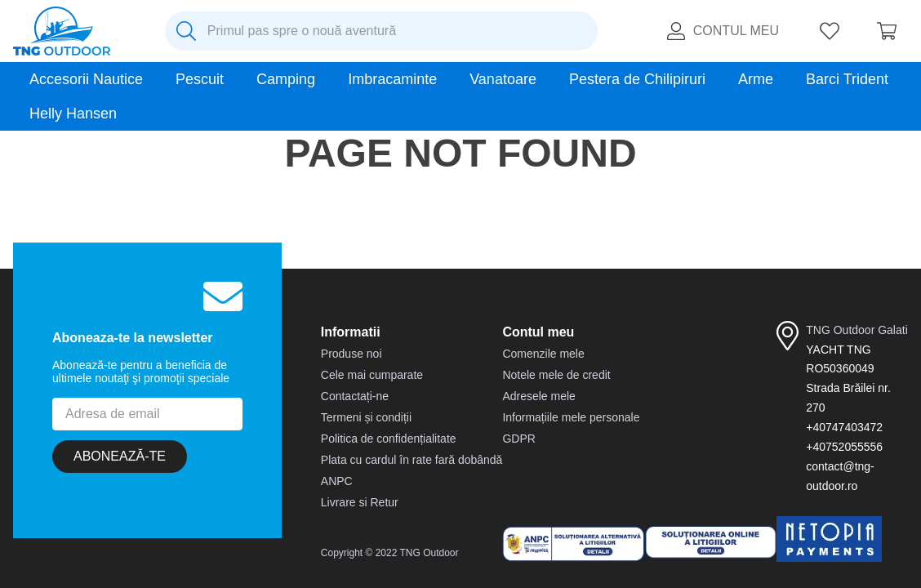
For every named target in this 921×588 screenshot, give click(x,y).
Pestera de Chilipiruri (637, 79)
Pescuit (200, 79)
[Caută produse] (186, 31)
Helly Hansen (73, 114)
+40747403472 (844, 427)
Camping (286, 79)
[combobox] (381, 31)
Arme (756, 79)
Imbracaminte (392, 79)
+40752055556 (844, 447)
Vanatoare (503, 79)
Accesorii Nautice (86, 79)
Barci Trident (847, 79)
